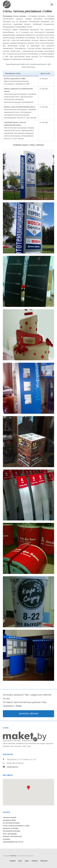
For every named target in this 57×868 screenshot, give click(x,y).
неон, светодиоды (10, 834)
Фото (20, 861)
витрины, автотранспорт (12, 836)
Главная (13, 861)
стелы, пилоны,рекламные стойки (16, 826)
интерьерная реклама (11, 831)
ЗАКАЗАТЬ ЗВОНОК (28, 714)
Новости (35, 861)
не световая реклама (11, 823)
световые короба (10, 817)
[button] (28, 790)
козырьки (6, 839)
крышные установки (11, 828)
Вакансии (44, 861)
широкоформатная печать (13, 842)
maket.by (13, 856)
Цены (27, 861)
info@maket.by (12, 767)
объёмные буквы (9, 820)
